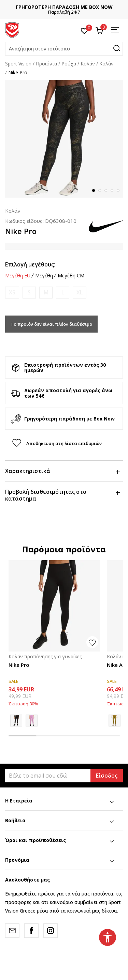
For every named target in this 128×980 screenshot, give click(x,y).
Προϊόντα (46, 64)
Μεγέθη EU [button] (18, 276)
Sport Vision (18, 64)
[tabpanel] (64, 139)
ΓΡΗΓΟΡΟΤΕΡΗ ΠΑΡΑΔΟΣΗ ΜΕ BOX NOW (64, 7)
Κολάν (106, 64)
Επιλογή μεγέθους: (30, 264)
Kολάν (88, 64)
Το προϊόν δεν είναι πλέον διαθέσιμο (51, 324)
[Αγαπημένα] (84, 30)
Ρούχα (69, 64)
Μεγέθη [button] (44, 276)
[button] (64, 49)
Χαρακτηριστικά (62, 471)
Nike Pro (19, 665)
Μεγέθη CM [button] (71, 276)
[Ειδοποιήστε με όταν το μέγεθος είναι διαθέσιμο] (12, 293)
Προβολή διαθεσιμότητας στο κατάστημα (62, 495)
